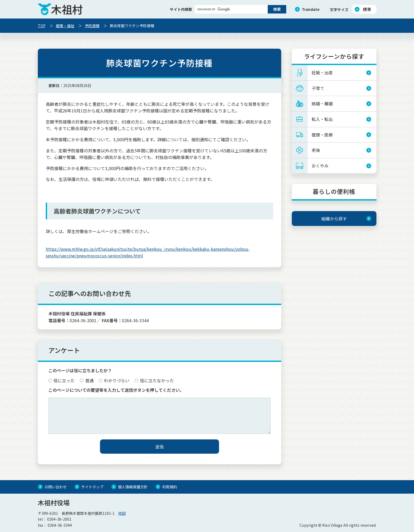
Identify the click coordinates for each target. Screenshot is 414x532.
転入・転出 (322, 119)
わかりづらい (114, 380)
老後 (316, 150)
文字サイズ (339, 10)
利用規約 (170, 487)
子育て (318, 88)
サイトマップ (92, 487)
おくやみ (320, 166)
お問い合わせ (56, 487)
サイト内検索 (181, 9)
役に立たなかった (154, 380)
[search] (231, 9)
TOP (42, 26)
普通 (87, 380)
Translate (311, 9)
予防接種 (92, 26)
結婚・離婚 (322, 103)
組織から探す (334, 219)
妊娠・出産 (322, 72)
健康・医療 (322, 135)
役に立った (62, 380)
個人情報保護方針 (133, 487)
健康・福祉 (65, 26)
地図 (122, 513)
